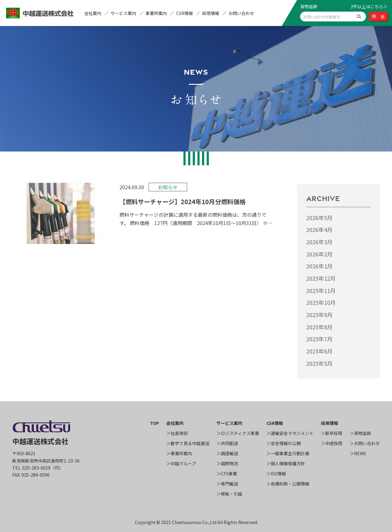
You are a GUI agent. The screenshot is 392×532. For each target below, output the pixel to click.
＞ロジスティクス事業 (238, 433)
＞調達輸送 (227, 453)
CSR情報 (185, 13)
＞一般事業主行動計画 (288, 453)
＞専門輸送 (227, 484)
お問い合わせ (241, 13)
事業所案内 (156, 13)
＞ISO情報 (276, 474)
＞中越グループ (181, 463)
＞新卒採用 (332, 433)
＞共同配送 (227, 443)
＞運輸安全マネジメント (290, 433)
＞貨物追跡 (360, 433)
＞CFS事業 (227, 474)
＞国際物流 (227, 463)
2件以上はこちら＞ (369, 6)
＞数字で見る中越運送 (188, 443)
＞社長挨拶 (177, 433)
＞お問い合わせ (365, 443)
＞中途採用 (332, 443)
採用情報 (211, 13)
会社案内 (93, 13)
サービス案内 (123, 13)
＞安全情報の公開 (284, 443)
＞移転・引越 (229, 494)
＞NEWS (358, 453)
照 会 (378, 16)
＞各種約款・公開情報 (288, 484)
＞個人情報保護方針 (286, 463)
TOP (155, 423)
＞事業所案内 (179, 453)
